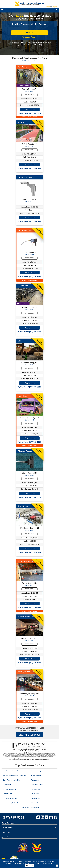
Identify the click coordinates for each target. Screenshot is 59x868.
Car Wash (22, 67)
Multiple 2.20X (29, 368)
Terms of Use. (47, 863)
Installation (23, 122)
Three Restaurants (26, 617)
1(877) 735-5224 (13, 817)
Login (48, 7)
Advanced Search (29, 37)
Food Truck (23, 396)
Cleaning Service (25, 451)
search (29, 33)
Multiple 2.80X (29, 644)
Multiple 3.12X (29, 150)
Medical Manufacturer (28, 230)
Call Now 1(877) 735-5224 (30, 113)
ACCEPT (29, 866)
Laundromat (23, 286)
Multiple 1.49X (29, 699)
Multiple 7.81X (29, 258)
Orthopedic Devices (26, 177)
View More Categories (30, 807)
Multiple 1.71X (29, 423)
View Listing (30, 109)
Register (55, 7)
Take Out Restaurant (27, 672)
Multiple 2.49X (29, 479)
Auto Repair (23, 506)
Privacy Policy (32, 863)
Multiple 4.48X (29, 589)
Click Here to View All (29, 61)
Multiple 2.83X (29, 313)
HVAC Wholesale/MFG (28, 561)
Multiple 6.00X (29, 95)
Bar (19, 341)
